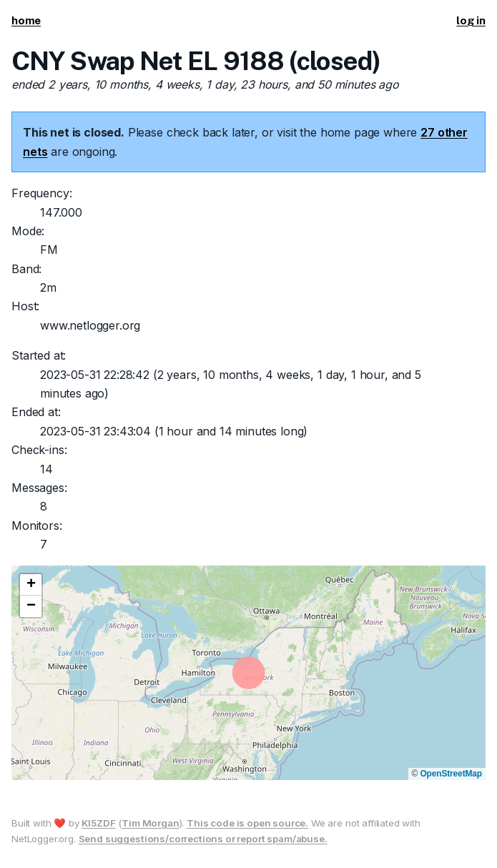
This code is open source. (247, 823)
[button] (31, 585)
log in (471, 20)
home (26, 20)
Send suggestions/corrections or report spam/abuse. (203, 839)
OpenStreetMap (451, 774)
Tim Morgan (150, 823)
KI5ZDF (98, 823)
